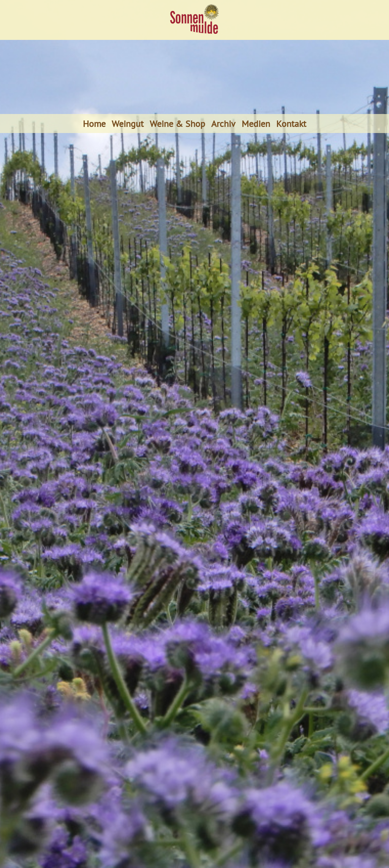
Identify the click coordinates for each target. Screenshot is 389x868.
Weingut (128, 124)
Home (94, 124)
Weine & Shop (177, 124)
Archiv (223, 124)
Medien (256, 124)
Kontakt (291, 124)
